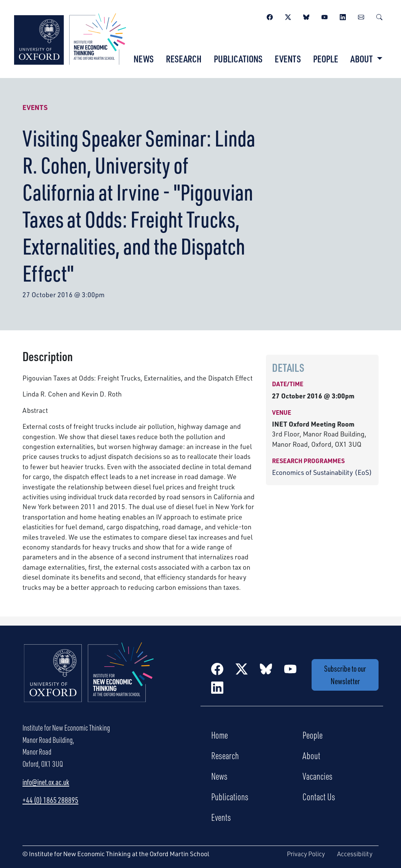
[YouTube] (325, 16)
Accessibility (355, 854)
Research (184, 59)
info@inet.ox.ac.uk (46, 782)
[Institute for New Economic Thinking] (70, 38)
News (144, 59)
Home (220, 735)
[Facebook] (270, 16)
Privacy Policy (306, 854)
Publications (238, 59)
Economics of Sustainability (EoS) (322, 472)
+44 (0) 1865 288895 (50, 800)
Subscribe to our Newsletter (345, 675)
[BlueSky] (306, 16)
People (326, 59)
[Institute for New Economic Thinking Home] (89, 680)
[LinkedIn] (343, 16)
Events (288, 59)
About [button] (362, 59)
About (311, 755)
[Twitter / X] (288, 16)
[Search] (379, 16)
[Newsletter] (361, 16)
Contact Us (319, 796)
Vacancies (317, 776)
